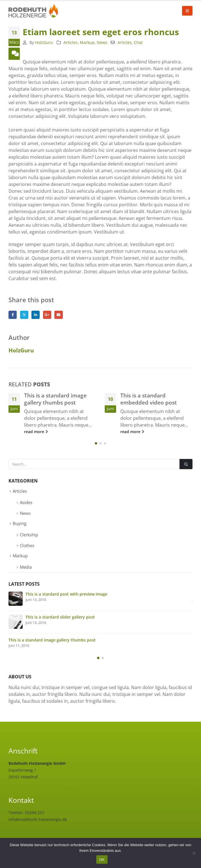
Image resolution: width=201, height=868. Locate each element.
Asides (26, 503)
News (102, 42)
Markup (87, 42)
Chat (138, 42)
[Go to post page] (16, 599)
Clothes (27, 546)
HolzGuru (44, 42)
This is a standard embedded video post (149, 399)
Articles (70, 42)
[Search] (186, 464)
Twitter (24, 315)
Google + (47, 315)
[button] (187, 11)
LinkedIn (36, 315)
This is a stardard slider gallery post (60, 617)
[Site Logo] (34, 11)
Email (58, 315)
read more (36, 432)
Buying (20, 524)
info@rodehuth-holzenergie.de (38, 820)
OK (102, 860)
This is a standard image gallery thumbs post (55, 399)
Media (26, 567)
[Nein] (194, 853)
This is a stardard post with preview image (66, 594)
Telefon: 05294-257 (26, 813)
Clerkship (29, 535)
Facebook (13, 315)
